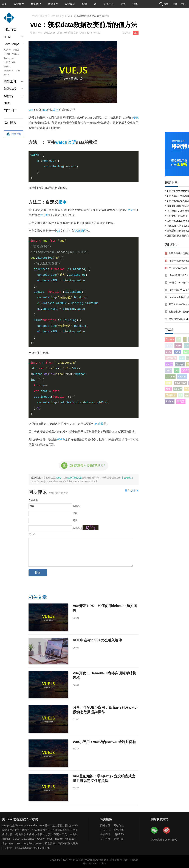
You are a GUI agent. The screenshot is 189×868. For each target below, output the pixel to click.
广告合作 (105, 830)
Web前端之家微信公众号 (154, 830)
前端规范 (70, 4)
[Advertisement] (177, 74)
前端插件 (19, 4)
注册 (183, 4)
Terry (59, 478)
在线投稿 (119, 830)
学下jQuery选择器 (178, 268)
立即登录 (105, 839)
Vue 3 (169, 364)
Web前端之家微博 (167, 830)
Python (170, 401)
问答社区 (109, 4)
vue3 (177, 352)
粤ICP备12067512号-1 (94, 863)
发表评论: (33, 500)
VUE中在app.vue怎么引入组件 (97, 640)
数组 (168, 389)
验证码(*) (77, 528)
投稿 (135, 4)
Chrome (170, 377)
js (185, 339)
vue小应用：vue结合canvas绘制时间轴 (104, 742)
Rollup (7, 66)
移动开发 (53, 4)
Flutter (7, 75)
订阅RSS (119, 834)
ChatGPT (171, 358)
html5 (169, 346)
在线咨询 (105, 834)
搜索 (163, 4)
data (44, 110)
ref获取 (44, 215)
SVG (168, 352)
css (177, 370)
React (7, 54)
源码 (83, 231)
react (169, 370)
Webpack (9, 70)
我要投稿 (13, 134)
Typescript (9, 58)
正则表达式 (9, 62)
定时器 (99, 424)
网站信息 (119, 825)
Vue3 (178, 346)
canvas (182, 377)
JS (59, 231)
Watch (61, 439)
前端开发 (171, 395)
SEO (7, 103)
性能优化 (36, 4)
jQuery (7, 50)
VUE (77, 231)
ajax (18, 70)
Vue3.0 (16, 54)
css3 (186, 352)
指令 (63, 202)
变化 (136, 118)
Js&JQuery (57, 16)
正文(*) (32, 534)
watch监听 (66, 142)
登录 (175, 4)
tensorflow (180, 383)
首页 (4, 4)
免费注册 (119, 839)
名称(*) (76, 506)
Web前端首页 (40, 16)
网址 (75, 520)
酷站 (84, 4)
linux (168, 383)
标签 (123, 4)
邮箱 (75, 513)
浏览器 (181, 401)
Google (180, 364)
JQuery (170, 339)
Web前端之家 (74, 478)
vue (136, 33)
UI (95, 4)
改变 (56, 110)
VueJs (16, 50)
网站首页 (10, 30)
